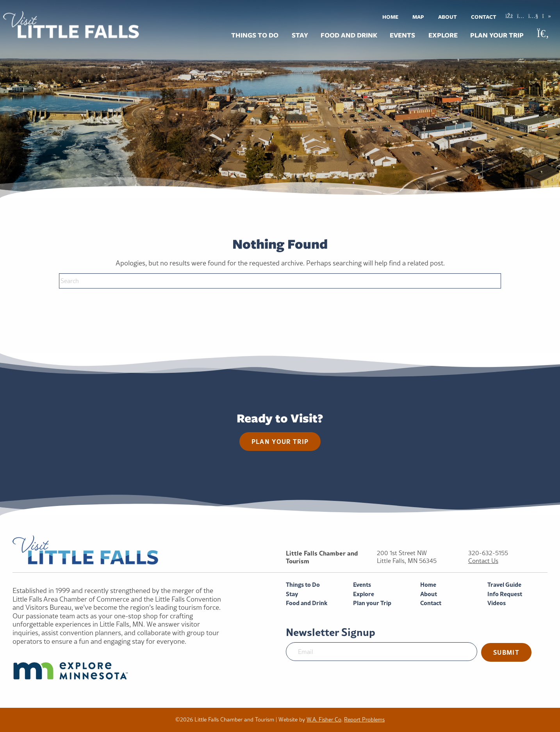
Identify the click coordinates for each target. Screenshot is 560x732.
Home (390, 17)
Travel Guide (504, 585)
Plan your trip (280, 441)
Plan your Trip (497, 35)
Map (418, 17)
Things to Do (255, 35)
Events (402, 35)
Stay (300, 35)
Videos (497, 603)
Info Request (505, 594)
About (448, 17)
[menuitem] (390, 17)
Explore (443, 35)
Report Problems (364, 720)
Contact (484, 17)
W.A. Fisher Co (324, 720)
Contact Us (483, 561)
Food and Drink (349, 35)
